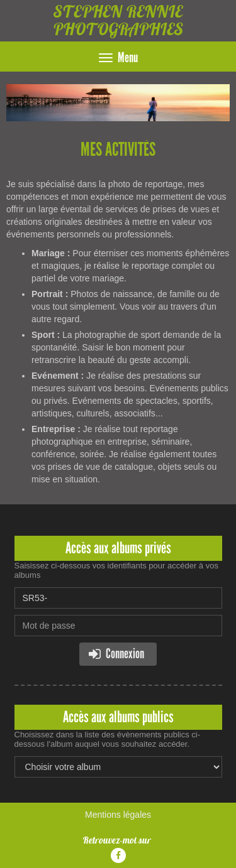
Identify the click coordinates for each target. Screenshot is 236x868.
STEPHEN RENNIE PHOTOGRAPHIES (118, 20)
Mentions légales (118, 815)
